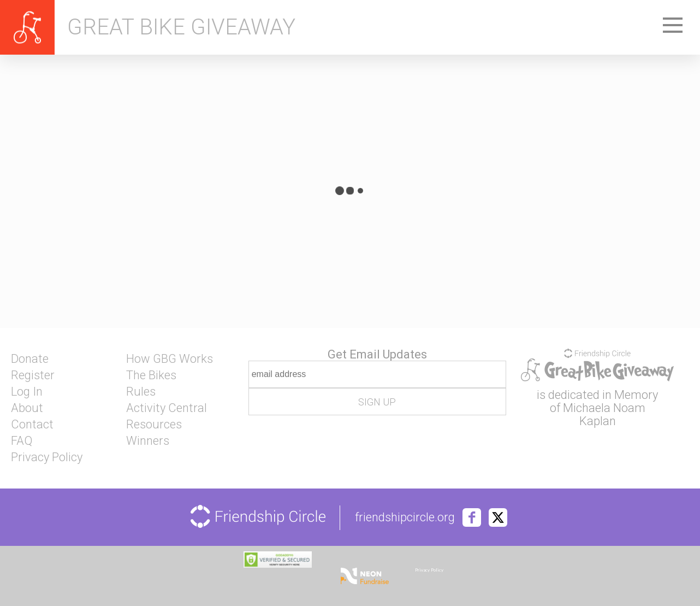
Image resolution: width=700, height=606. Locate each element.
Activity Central (167, 408)
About (27, 408)
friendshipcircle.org (405, 517)
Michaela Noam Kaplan (604, 414)
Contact (32, 425)
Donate (30, 359)
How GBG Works (170, 359)
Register (33, 375)
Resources (154, 425)
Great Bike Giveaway (181, 27)
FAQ (22, 441)
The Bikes (151, 375)
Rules (141, 392)
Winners (148, 441)
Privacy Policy (47, 457)
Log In (27, 392)
